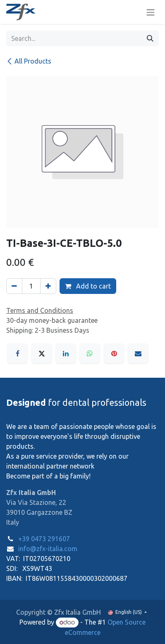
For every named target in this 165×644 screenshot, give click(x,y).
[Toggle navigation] (151, 12)
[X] (42, 353)
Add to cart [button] (88, 286)
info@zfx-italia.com (48, 549)
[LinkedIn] (66, 353)
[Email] (138, 353)
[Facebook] (17, 353)
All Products (29, 61)
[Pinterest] (114, 353)
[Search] (150, 38)
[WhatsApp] (90, 353)
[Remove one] (14, 286)
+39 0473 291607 (44, 539)
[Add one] (48, 286)
